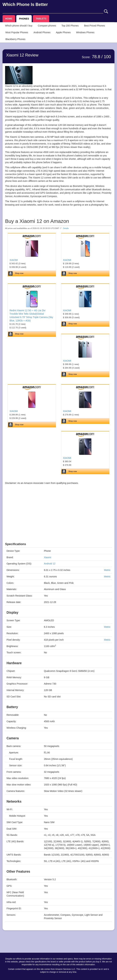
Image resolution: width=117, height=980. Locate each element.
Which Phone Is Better (25, 4)
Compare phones (47, 26)
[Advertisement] (58, 519)
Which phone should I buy (19, 26)
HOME (9, 19)
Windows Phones (85, 32)
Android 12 (50, 564)
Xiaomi (48, 557)
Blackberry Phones (15, 39)
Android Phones (42, 32)
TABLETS (41, 19)
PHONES (24, 19)
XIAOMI (14, 260)
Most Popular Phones (17, 32)
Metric (107, 570)
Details (66, 228)
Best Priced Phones (95, 26)
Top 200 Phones (70, 26)
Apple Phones (63, 32)
